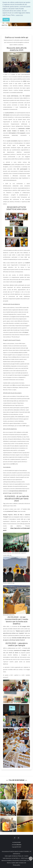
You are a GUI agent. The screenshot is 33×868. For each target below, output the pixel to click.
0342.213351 (17, 843)
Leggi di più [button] (19, 15)
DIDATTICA (5, 25)
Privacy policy (16, 865)
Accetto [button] (6, 20)
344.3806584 (18, 845)
